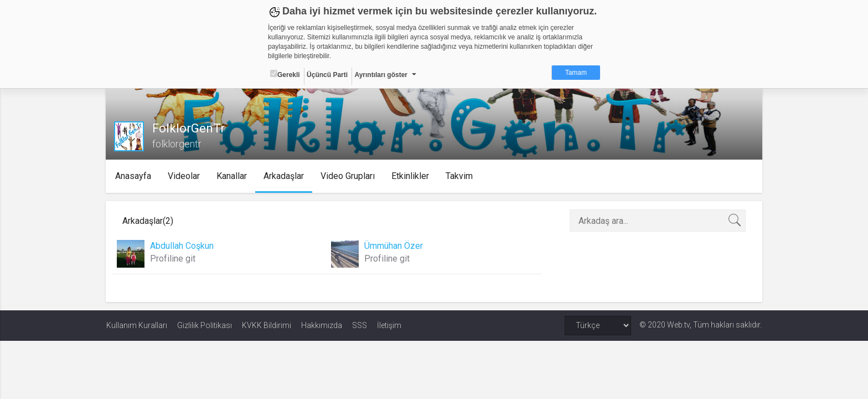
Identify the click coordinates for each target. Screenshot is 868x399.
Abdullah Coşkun (182, 246)
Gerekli (285, 74)
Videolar (184, 176)
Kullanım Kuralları (137, 325)
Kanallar (232, 176)
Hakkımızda (322, 325)
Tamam (576, 73)
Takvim (460, 176)
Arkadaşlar (284, 176)
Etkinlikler (411, 176)
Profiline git (173, 259)
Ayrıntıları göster (381, 75)
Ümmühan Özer (394, 246)
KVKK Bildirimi (267, 325)
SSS (360, 325)
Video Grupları (348, 176)
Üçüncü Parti (327, 75)
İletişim (389, 325)
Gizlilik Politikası (205, 325)
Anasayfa (134, 176)
